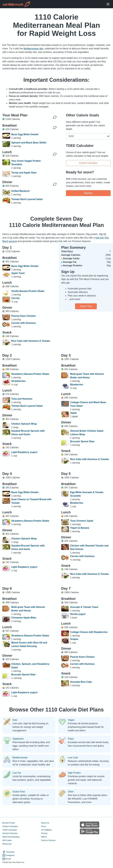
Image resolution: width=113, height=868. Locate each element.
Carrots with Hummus (24, 323)
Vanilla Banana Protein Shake (28, 291)
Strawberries (18, 381)
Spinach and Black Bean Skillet (29, 143)
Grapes (74, 639)
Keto (15, 720)
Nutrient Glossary (10, 833)
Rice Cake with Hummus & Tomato (31, 341)
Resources (7, 844)
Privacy (44, 833)
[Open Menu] (108, 4)
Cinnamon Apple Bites (24, 618)
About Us (45, 823)
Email (7, 859)
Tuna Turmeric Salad (82, 521)
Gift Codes (7, 840)
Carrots (16, 298)
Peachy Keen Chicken (24, 316)
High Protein (74, 773)
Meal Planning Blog (11, 837)
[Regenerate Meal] (55, 128)
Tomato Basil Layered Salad (27, 199)
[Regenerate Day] (55, 117)
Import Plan (86, 306)
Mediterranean (20, 758)
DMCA (44, 837)
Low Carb (73, 758)
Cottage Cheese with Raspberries (89, 632)
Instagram (8, 855)
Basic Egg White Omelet (25, 134)
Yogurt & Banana (80, 528)
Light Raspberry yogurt (24, 452)
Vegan (71, 720)
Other (71, 792)
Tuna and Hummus (22, 399)
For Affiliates (46, 830)
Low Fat (17, 773)
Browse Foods (9, 823)
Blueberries (77, 385)
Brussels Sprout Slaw (82, 441)
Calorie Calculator (88, 163)
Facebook (8, 852)
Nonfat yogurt (78, 614)
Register (88, 193)
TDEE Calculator (10, 830)
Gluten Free (19, 792)
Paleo (71, 739)
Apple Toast (18, 273)
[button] (88, 136)
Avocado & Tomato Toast (84, 607)
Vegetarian (18, 739)
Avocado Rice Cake (81, 682)
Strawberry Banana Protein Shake (30, 374)
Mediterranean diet (33, 49)
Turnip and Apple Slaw (24, 173)
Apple (73, 413)
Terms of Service (48, 840)
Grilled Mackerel (20, 191)
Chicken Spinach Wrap (24, 424)
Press (44, 826)
